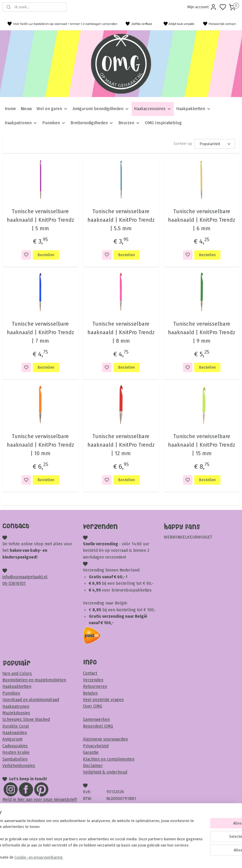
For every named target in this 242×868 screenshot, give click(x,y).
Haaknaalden (15, 733)
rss (155, 857)
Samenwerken (96, 719)
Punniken (54, 123)
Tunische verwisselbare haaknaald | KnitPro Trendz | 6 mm (202, 220)
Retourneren (95, 686)
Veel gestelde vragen (103, 700)
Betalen (90, 693)
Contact (90, 673)
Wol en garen (52, 109)
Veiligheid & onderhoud (105, 772)
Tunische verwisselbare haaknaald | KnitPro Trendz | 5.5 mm (121, 220)
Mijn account (202, 7)
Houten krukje (16, 752)
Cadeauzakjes (15, 746)
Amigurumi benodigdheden (101, 109)
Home (10, 109)
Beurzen (129, 123)
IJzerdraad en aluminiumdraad (31, 700)
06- (6, 583)
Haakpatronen (21, 123)
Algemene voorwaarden (105, 739)
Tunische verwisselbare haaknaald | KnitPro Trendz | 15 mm (202, 445)
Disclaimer (93, 766)
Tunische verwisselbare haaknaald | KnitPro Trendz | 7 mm (40, 332)
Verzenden (93, 680)
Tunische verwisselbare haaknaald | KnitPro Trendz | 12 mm (121, 445)
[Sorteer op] (215, 144)
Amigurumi (12, 739)
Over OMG (93, 706)
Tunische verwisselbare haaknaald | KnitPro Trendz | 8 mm (121, 332)
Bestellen (46, 255)
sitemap (144, 857)
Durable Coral (16, 726)
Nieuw (26, 109)
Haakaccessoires (153, 109)
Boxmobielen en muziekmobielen (34, 680)
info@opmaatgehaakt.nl (25, 577)
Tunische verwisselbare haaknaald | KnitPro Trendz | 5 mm (40, 220)
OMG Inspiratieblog (163, 123)
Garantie (91, 752)
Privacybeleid (96, 746)
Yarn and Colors (17, 674)
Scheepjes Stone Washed (26, 719)
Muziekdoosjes (16, 713)
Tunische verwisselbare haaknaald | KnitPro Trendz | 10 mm (40, 445)
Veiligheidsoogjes (19, 766)
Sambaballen (15, 759)
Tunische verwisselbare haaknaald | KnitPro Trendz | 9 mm (202, 332)
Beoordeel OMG (98, 726)
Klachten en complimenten (109, 759)
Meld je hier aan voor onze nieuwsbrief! (40, 800)
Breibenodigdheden (92, 123)
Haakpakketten (194, 109)
